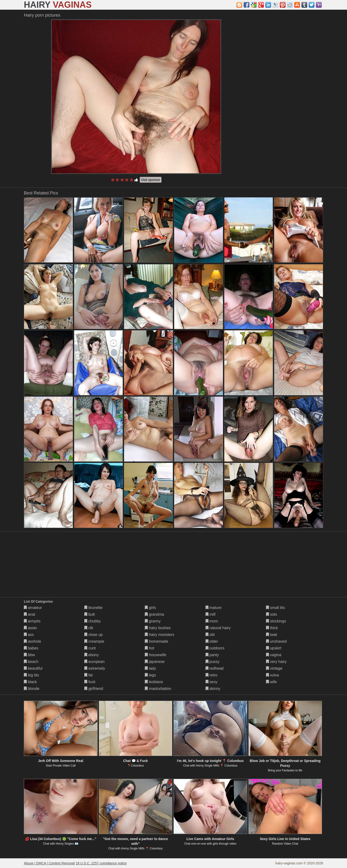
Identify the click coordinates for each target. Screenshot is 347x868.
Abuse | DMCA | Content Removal (49, 863)
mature (214, 608)
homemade (157, 641)
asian (30, 628)
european (94, 662)
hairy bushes (158, 628)
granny (153, 621)
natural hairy (218, 628)
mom (212, 621)
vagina (274, 655)
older (212, 641)
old (210, 635)
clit (89, 628)
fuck (90, 682)
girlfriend (94, 689)
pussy (213, 662)
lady (150, 668)
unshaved (276, 641)
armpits (32, 621)
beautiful (33, 668)
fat (88, 675)
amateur (33, 608)
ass (29, 635)
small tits (276, 608)
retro (211, 675)
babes (31, 648)
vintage (274, 668)
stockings (276, 621)
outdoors (215, 648)
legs (150, 675)
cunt (90, 648)
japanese (155, 662)
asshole (33, 641)
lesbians (154, 682)
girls (150, 608)
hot (150, 648)
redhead (215, 668)
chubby (93, 621)
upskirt (274, 648)
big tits (31, 675)
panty (212, 655)
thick (272, 628)
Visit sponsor (151, 180)
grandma (154, 614)
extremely (95, 668)
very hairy (276, 662)
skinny (213, 689)
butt (90, 614)
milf (210, 614)
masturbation (158, 689)
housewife (156, 655)
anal (30, 614)
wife (271, 682)
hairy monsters (159, 635)
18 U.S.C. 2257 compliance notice (101, 863)
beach (31, 662)
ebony (92, 655)
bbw (29, 655)
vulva (273, 675)
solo (272, 614)
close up (93, 635)
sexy (211, 682)
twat (272, 635)
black (30, 682)
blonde (32, 689)
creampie (94, 641)
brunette (93, 608)
